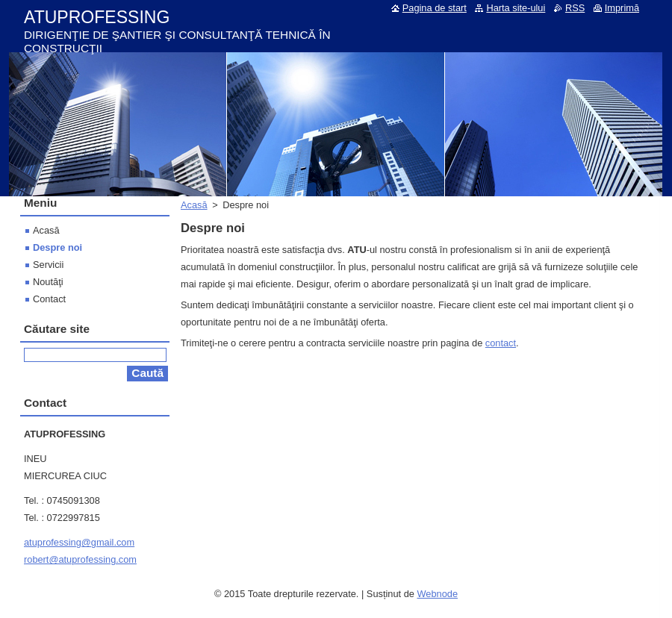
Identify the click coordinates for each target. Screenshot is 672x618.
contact (501, 343)
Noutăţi (48, 282)
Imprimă (622, 8)
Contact (49, 299)
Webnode (437, 594)
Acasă (194, 205)
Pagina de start (435, 8)
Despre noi (57, 247)
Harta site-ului (516, 8)
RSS (575, 8)
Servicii (48, 265)
